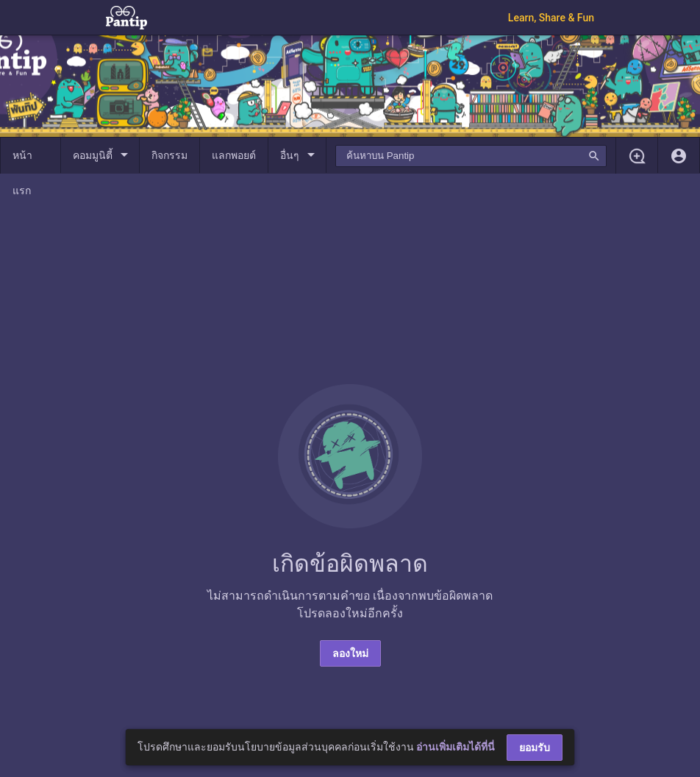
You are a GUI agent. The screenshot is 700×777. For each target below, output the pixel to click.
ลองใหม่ (350, 653)
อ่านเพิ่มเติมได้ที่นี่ (456, 747)
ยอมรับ (535, 748)
